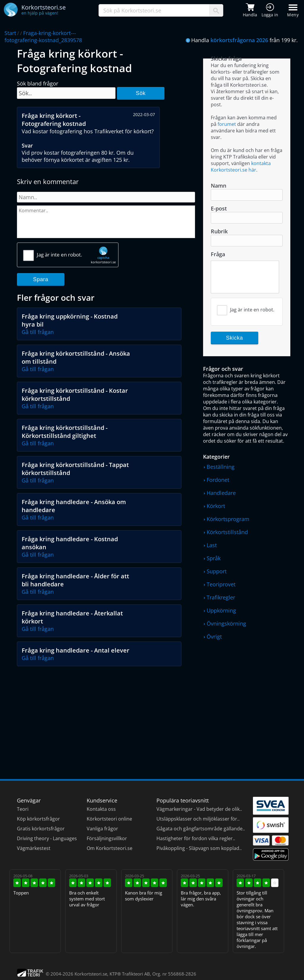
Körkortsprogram (228, 519)
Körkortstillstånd (227, 532)
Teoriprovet (221, 584)
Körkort (216, 506)
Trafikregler (221, 597)
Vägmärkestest (34, 848)
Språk (214, 558)
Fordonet (218, 480)
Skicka (234, 338)
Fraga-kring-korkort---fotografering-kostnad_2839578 (43, 37)
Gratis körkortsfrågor (41, 829)
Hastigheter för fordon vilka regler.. (196, 838)
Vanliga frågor (102, 829)
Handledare (221, 493)
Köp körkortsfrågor (38, 819)
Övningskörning (226, 623)
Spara (41, 279)
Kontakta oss (101, 809)
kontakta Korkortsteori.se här (241, 167)
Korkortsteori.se (91, 974)
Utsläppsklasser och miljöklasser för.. (198, 819)
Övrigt (214, 637)
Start (10, 33)
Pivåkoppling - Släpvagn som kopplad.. (199, 848)
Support (217, 571)
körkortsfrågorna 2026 (239, 40)
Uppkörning (221, 610)
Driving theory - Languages (47, 838)
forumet (227, 124)
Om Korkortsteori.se (110, 848)
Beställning (221, 467)
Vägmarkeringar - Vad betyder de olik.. (199, 809)
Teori (23, 809)
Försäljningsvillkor (107, 838)
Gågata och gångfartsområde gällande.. (201, 829)
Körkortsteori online (109, 819)
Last (212, 545)
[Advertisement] (106, 714)
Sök (141, 93)
